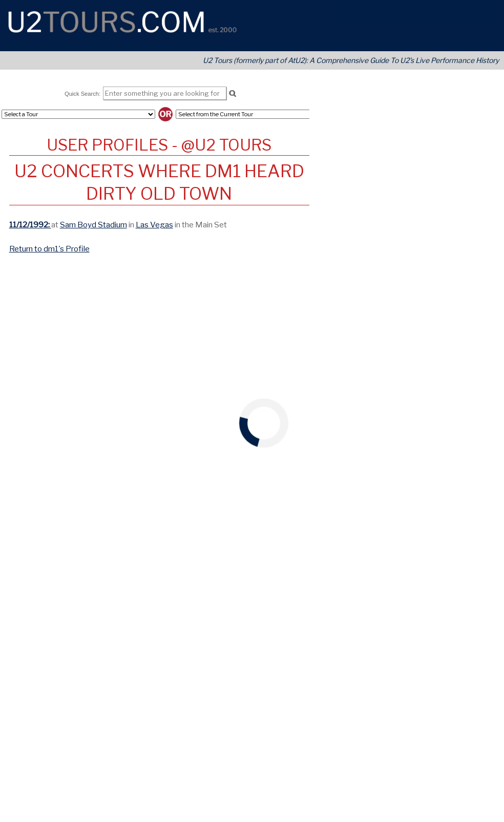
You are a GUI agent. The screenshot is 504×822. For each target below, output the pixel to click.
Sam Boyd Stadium (93, 225)
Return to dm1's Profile (49, 249)
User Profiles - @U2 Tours (159, 145)
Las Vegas (154, 225)
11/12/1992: (30, 225)
